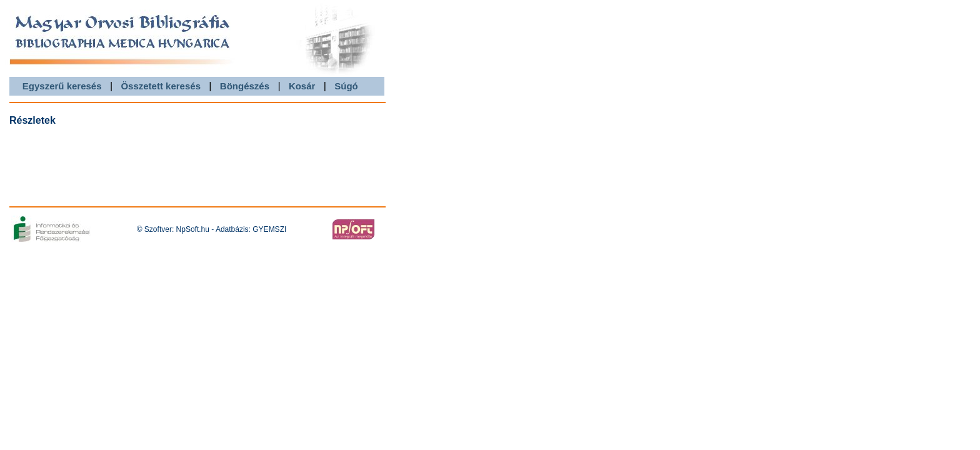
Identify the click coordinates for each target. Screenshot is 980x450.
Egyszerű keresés (62, 86)
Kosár (302, 86)
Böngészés (245, 86)
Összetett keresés (161, 86)
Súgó (346, 86)
